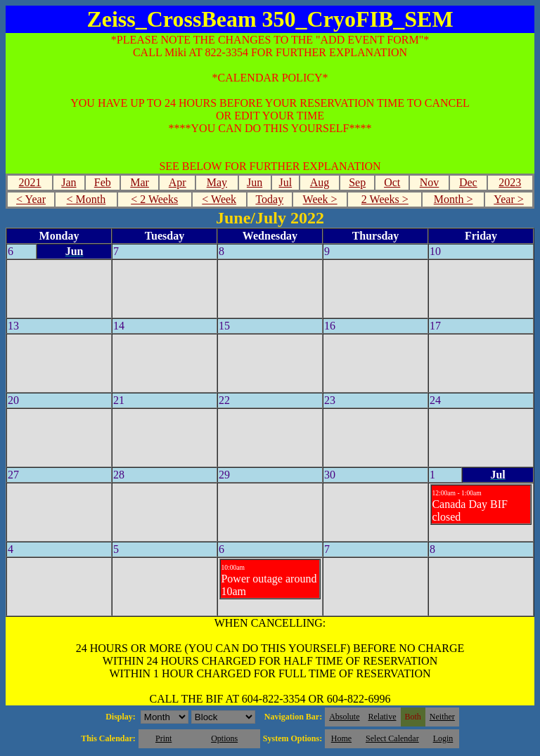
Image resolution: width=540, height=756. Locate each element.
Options (224, 738)
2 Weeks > (385, 199)
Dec (468, 182)
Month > (454, 199)
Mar (140, 182)
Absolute (344, 717)
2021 (30, 182)
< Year (31, 199)
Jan (69, 182)
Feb (103, 182)
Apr (178, 182)
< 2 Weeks (154, 199)
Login (443, 738)
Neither (442, 717)
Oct (392, 182)
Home (341, 738)
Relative (382, 717)
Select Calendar (392, 738)
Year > (509, 199)
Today (269, 199)
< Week (219, 199)
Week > (320, 199)
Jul (285, 182)
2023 (510, 182)
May (217, 182)
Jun (255, 182)
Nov (430, 182)
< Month (86, 199)
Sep (357, 182)
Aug (320, 182)
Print (163, 738)
